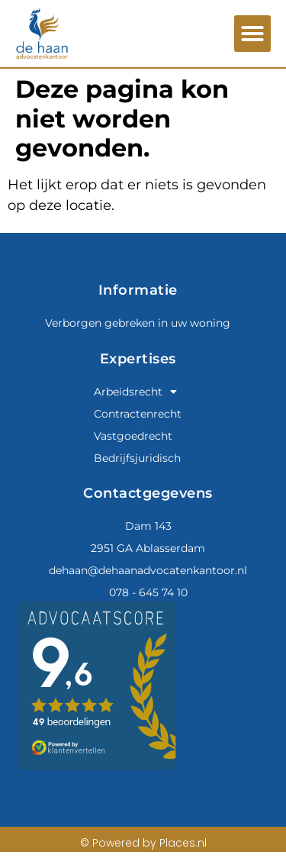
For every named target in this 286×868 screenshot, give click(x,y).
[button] (252, 34)
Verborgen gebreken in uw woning (138, 323)
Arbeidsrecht (135, 392)
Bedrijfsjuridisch (137, 458)
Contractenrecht (138, 414)
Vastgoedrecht (133, 436)
